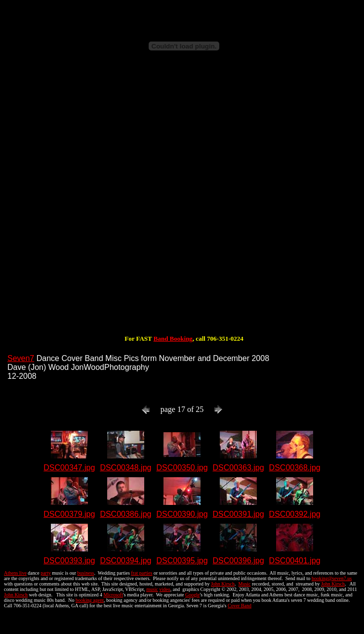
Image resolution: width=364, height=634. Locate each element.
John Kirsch (223, 584)
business (86, 573)
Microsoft (113, 595)
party (46, 573)
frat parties (142, 573)
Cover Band (240, 606)
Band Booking (173, 339)
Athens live (15, 573)
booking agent (90, 600)
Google (192, 595)
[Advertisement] (115, 203)
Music (244, 584)
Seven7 (21, 358)
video (165, 589)
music (152, 589)
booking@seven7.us (332, 578)
